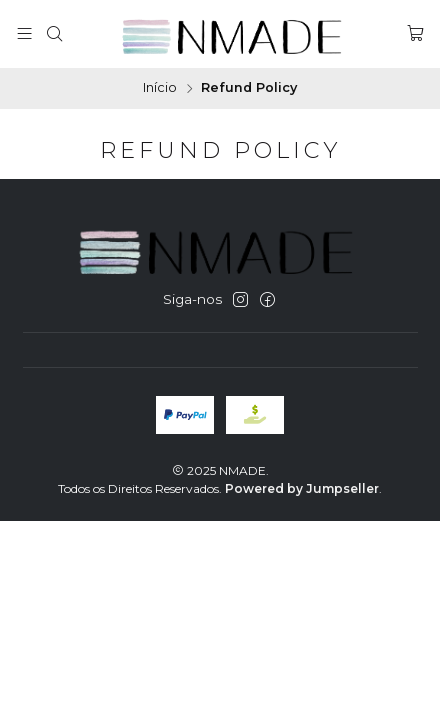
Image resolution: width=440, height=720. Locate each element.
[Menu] (24, 34)
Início (160, 88)
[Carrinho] (415, 34)
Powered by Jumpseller (302, 488)
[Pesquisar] (54, 34)
